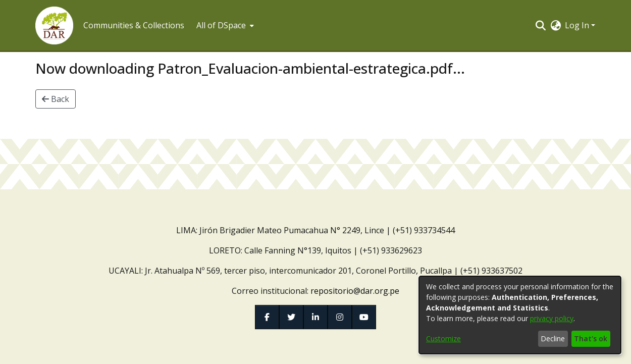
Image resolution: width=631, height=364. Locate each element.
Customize (443, 339)
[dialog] (520, 315)
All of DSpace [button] (221, 25)
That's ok (591, 339)
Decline (553, 339)
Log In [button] (578, 25)
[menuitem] (224, 25)
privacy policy (552, 318)
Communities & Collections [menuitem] (134, 25)
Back (56, 99)
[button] (54, 25)
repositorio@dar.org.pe (355, 291)
